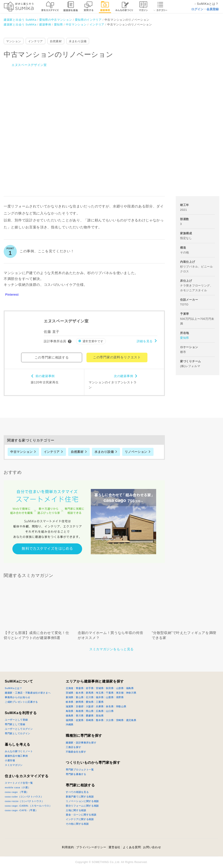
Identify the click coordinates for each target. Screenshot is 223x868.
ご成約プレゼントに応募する (21, 702)
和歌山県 (121, 706)
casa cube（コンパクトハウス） (24, 797)
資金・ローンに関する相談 (81, 815)
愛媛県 (90, 716)
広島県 (100, 711)
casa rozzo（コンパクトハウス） (24, 801)
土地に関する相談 (76, 810)
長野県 (120, 697)
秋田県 (110, 688)
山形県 (120, 688)
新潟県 (70, 697)
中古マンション (21, 452)
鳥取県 (70, 711)
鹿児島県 (131, 720)
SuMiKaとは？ (14, 688)
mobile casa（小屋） (18, 787)
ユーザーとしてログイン (19, 729)
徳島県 (70, 716)
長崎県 (90, 720)
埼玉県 (100, 693)
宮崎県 (120, 720)
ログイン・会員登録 (205, 9)
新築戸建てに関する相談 (80, 797)
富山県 (80, 697)
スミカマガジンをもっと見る (111, 649)
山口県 (110, 711)
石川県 (90, 697)
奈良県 (110, 706)
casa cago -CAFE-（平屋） (21, 810)
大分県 (110, 720)
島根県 (80, 711)
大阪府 (90, 706)
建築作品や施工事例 (16, 756)
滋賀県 (70, 706)
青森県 (80, 688)
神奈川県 (131, 693)
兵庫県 (100, 706)
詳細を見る (145, 341)
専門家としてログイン (18, 733)
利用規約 (68, 847)
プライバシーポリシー (91, 847)
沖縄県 (70, 725)
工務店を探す (73, 747)
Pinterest (12, 295)
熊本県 (100, 720)
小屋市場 (10, 760)
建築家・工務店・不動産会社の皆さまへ (28, 693)
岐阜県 (70, 702)
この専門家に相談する (52, 357)
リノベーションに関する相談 (82, 801)
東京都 (120, 693)
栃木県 (80, 693)
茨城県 (70, 693)
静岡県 (80, 702)
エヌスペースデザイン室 (29, 65)
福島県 (130, 688)
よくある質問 (132, 847)
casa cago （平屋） (17, 792)
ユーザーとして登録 (16, 720)
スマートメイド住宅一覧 (19, 783)
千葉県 (110, 693)
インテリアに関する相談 (80, 819)
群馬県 (90, 693)
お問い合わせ (152, 847)
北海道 (70, 688)
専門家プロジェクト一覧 (80, 770)
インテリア (36, 41)
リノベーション (136, 452)
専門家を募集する (76, 774)
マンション (14, 41)
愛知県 (185, 338)
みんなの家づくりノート (19, 751)
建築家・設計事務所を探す (81, 743)
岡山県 (90, 711)
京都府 (80, 706)
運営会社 (114, 847)
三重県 (100, 702)
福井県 (100, 697)
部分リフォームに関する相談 (82, 806)
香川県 (80, 716)
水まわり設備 (78, 41)
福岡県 (70, 720)
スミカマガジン (14, 765)
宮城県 (100, 688)
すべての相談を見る (77, 792)
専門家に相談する (80, 785)
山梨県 (110, 697)
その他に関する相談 (77, 824)
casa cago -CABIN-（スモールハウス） (28, 806)
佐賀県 (80, 720)
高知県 (100, 716)
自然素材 (56, 41)
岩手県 (90, 688)
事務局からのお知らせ (18, 697)
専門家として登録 (15, 724)
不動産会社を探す (76, 752)
